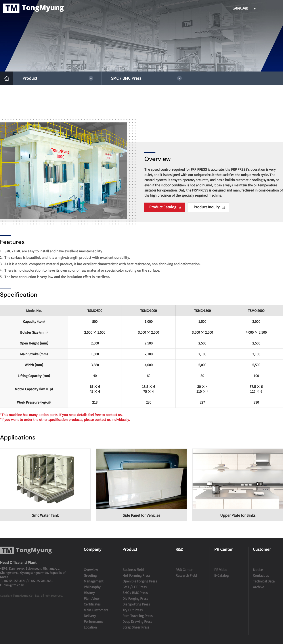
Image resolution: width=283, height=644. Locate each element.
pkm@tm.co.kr (14, 585)
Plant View (92, 598)
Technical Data (264, 581)
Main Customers (96, 610)
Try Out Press (132, 610)
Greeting (90, 575)
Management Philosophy (94, 584)
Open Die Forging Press (140, 581)
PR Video (221, 570)
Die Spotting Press (136, 604)
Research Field (186, 575)
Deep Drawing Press (137, 621)
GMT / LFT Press (134, 587)
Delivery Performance (93, 618)
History (89, 593)
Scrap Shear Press (136, 627)
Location (90, 627)
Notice (258, 570)
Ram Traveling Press (137, 616)
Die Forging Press (135, 598)
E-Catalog (221, 575)
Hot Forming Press (136, 575)
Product (30, 78)
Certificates (92, 604)
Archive (258, 587)
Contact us (261, 575)
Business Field (133, 570)
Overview (91, 570)
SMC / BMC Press (126, 78)
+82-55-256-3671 (14, 581)
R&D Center (184, 570)
